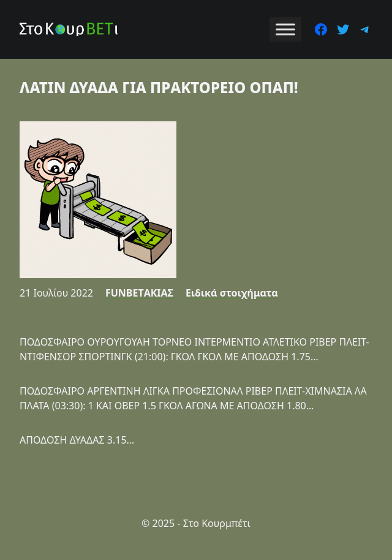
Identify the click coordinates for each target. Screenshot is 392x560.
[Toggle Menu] (285, 29)
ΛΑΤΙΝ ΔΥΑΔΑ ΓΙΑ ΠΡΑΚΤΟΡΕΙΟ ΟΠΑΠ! (159, 87)
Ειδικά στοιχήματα (232, 293)
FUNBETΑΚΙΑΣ (139, 293)
